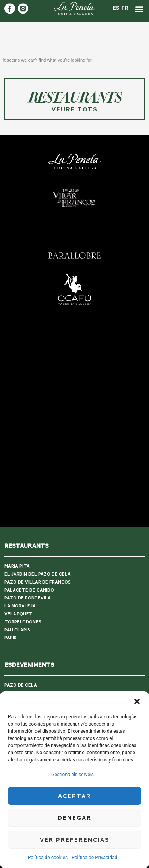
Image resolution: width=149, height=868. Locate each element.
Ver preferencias (75, 840)
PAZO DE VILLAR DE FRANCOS (38, 567)
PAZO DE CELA (21, 670)
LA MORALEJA (20, 591)
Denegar (74, 818)
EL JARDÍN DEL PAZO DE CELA (38, 560)
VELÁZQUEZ (18, 599)
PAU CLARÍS (17, 615)
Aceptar (74, 796)
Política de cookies (48, 858)
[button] (137, 701)
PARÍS (11, 623)
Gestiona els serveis (73, 775)
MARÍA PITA (17, 552)
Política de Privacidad (94, 858)
